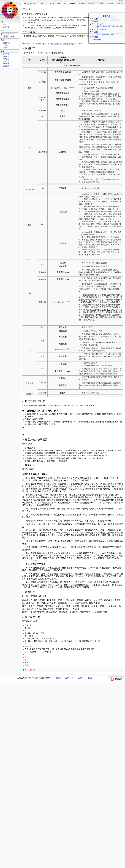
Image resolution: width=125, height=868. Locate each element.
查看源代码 (33, 4)
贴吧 (102, 366)
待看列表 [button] (30, 592)
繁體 (65, 4)
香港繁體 (82, 4)
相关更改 (6, 57)
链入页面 (6, 54)
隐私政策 (58, 678)
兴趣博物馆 (7, 43)
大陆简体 (73, 4)
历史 (42, 4)
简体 (59, 4)
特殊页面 (6, 59)
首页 (5, 25)
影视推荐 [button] (30, 48)
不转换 (52, 4)
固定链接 (6, 64)
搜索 (2, 31)
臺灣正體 (120, 4)
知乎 (101, 331)
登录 (121, 1)
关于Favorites (70, 678)
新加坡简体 (110, 4)
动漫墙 (5, 48)
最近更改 (6, 27)
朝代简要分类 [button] (32, 617)
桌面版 (90, 678)
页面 (25, 4)
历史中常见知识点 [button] (35, 401)
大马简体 (100, 4)
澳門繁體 (91, 4)
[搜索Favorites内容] (10, 34)
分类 (25, 670)
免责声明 (81, 678)
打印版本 (6, 61)
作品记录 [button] (30, 465)
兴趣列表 (32, 670)
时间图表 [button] (30, 32)
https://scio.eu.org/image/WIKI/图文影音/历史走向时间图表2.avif (52, 44)
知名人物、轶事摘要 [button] (36, 439)
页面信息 (6, 66)
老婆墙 (5, 45)
